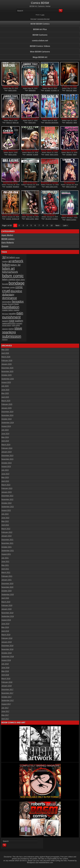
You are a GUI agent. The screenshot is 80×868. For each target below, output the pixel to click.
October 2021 (7, 547)
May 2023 (5, 477)
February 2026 (7, 361)
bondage (9, 187)
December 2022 (7, 496)
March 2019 (6, 635)
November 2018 (7, 649)
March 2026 (6, 357)
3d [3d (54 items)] (4, 257)
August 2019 (6, 620)
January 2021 (7, 580)
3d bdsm (69, 154)
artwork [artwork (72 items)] (18, 261)
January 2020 (7, 609)
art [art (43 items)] (10, 261)
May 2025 (5, 393)
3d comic (49, 219)
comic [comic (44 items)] (19, 287)
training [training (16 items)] (5, 339)
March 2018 (6, 679)
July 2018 (5, 664)
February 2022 (7, 532)
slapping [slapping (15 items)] (5, 329)
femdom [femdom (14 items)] (5, 304)
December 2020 (7, 584)
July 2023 (5, 470)
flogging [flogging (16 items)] (11, 304)
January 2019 (7, 642)
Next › (58, 226)
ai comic (54, 90)
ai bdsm (48, 90)
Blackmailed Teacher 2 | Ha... (30, 120)
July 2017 (5, 708)
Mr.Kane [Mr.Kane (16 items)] (5, 314)
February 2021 (7, 576)
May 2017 (5, 715)
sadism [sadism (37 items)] (19, 321)
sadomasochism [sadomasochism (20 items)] (9, 323)
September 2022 (8, 507)
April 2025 (5, 397)
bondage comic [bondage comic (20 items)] (9, 287)
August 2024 (6, 426)
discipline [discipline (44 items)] (16, 291)
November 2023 (7, 459)
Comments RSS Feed (43, 19)
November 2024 (7, 415)
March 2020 (6, 602)
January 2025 (7, 408)
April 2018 (5, 675)
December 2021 (7, 540)
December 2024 (7, 412)
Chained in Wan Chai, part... (11, 87)
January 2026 (7, 364)
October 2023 (7, 463)
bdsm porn (32, 122)
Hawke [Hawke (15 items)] (17, 304)
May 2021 (5, 565)
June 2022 (5, 518)
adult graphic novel (70, 123)
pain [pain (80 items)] (20, 313)
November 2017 (7, 693)
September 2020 (8, 595)
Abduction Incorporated (29, 91)
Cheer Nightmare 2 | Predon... (11, 152)
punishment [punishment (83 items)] (11, 317)
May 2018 (5, 671)
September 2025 (8, 379)
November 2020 (7, 587)
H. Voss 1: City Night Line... (69, 87)
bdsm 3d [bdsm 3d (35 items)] (15, 265)
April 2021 (5, 569)
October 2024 (7, 419)
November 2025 (7, 372)
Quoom (5, 246)
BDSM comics (8, 239)
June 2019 (5, 624)
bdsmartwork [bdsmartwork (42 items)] (10, 272)
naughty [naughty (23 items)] (12, 314)
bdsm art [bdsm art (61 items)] (8, 268)
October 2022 (7, 503)
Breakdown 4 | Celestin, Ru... (50, 184)
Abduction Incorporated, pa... (30, 87)
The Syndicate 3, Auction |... (50, 216)
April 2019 (5, 631)
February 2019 (7, 638)
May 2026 (5, 350)
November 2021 (7, 543)
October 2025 (7, 375)
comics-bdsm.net (40, 41)
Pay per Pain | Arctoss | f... (11, 216)
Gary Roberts (8, 243)
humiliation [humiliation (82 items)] (11, 307)
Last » (65, 226)
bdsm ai (9, 122)
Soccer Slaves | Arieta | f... (50, 152)
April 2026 (5, 353)
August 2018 (6, 660)
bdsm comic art (71, 187)
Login (43, 15)
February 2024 (7, 448)
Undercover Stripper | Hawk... (69, 152)
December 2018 (7, 646)
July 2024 (5, 430)
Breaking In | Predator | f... (50, 120)
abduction (69, 122)
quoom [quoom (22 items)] (5, 321)
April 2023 (5, 481)
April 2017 (5, 719)
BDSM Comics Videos (40, 46)
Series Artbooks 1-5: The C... (69, 217)
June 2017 (5, 711)
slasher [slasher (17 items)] (11, 329)
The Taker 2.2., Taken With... (30, 216)
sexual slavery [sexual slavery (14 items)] (7, 325)
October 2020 (7, 591)
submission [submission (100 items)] (12, 336)
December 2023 (7, 456)
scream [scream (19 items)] (19, 323)
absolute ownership (52, 122)
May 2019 (5, 627)
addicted (29, 154)
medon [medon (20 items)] (16, 310)
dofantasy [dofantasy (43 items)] (8, 295)
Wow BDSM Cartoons (40, 52)
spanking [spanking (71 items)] (9, 332)
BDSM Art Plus (40, 29)
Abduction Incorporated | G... (11, 120)
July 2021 (5, 558)
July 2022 (5, 514)
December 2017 (7, 690)
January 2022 (7, 536)
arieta (47, 154)
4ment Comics (71, 220)
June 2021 (5, 562)
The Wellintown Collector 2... (69, 184)
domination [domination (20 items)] (7, 302)
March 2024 (6, 445)
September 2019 (8, 616)
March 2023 (6, 485)
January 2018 (7, 686)
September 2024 (8, 423)
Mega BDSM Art (40, 57)
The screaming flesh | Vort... (50, 87)
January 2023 (7, 492)
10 (52, 226)
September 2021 (8, 551)
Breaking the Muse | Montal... (11, 184)
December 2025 (7, 368)
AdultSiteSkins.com (46, 863)
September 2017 (8, 701)
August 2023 (6, 467)
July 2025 (5, 386)
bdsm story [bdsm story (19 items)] (20, 280)
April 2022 (5, 525)
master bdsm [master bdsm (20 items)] (8, 310)
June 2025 (5, 390)
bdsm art (69, 90)
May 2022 (5, 521)
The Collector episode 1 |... (30, 152)
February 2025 (7, 404)
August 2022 (6, 510)
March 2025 (6, 401)
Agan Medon (7, 235)
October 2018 (7, 653)
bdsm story (32, 187)
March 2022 (6, 529)
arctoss (9, 219)
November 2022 (7, 500)
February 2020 (7, 605)
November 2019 (7, 613)
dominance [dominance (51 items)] (10, 298)
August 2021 (6, 554)
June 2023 (5, 474)
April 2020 (5, 598)
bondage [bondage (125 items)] (17, 283)
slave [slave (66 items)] (18, 328)
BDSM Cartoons (40, 35)
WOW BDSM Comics (40, 24)
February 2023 (7, 488)
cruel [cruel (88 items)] (6, 291)
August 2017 (6, 704)
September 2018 (8, 657)
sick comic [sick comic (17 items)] (16, 325)
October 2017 (7, 697)
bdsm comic (12, 90)
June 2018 (5, 668)
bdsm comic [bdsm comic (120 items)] (13, 276)
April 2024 (5, 441)
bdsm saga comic (52, 187)
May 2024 (5, 437)
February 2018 (7, 682)
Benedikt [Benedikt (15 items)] (5, 284)
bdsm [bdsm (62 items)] (6, 265)
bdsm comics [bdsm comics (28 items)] (9, 279)
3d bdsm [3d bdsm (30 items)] (11, 257)
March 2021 (6, 573)
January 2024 (7, 452)
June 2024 (5, 434)
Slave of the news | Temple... (30, 184)
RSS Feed (33, 19)
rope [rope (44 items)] (12, 321)
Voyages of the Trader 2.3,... (69, 120)
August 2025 (6, 382)
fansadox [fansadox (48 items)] (18, 301)
